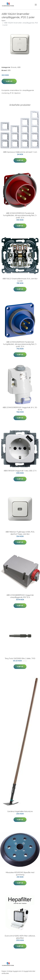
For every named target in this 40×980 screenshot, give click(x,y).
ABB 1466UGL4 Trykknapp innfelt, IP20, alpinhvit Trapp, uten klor (20, 533)
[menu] (36, 5)
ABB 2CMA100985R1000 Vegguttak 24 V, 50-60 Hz (20, 409)
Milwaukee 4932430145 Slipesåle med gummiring (20, 874)
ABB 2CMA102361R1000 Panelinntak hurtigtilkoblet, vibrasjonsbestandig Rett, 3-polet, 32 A (20, 344)
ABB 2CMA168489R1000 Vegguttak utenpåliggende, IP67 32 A (20, 596)
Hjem (4, 21)
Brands (14, 67)
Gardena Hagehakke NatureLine (20, 811)
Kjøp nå (9, 81)
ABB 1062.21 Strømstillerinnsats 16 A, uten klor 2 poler (20, 280)
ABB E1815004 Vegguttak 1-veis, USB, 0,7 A (20, 471)
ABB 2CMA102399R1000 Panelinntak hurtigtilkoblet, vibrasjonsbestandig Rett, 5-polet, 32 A (20, 215)
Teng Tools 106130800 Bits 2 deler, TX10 (20, 658)
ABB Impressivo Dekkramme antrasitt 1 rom (20, 152)
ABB (19, 67)
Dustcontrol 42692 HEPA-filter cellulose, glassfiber (20, 937)
